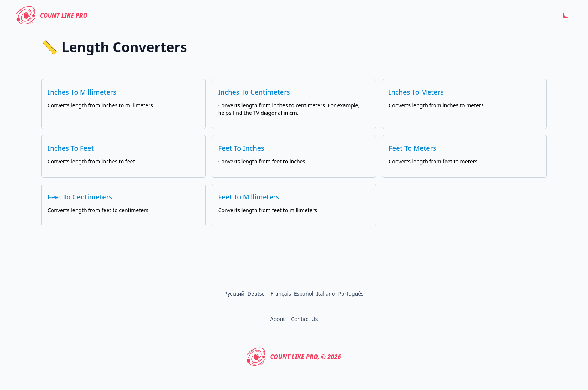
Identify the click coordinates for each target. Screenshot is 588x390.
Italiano (326, 293)
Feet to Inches (241, 148)
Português (351, 293)
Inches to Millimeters (82, 92)
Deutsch (258, 293)
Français (281, 293)
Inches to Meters (416, 92)
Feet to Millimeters (249, 197)
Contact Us (304, 319)
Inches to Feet (71, 148)
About (278, 319)
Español (304, 293)
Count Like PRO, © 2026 (294, 357)
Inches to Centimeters (254, 92)
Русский (234, 293)
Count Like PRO (52, 15)
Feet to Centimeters (80, 197)
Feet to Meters (412, 148)
